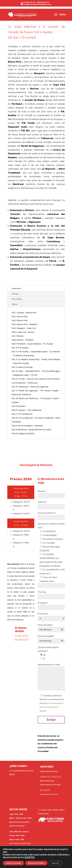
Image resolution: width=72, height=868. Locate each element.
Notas (15, 304)
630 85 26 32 (43, 2)
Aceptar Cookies (13, 863)
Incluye (15, 294)
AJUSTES (29, 857)
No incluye (17, 299)
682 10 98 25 (45, 790)
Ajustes (55, 863)
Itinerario (16, 288)
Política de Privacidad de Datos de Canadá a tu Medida (52, 707)
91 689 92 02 (29, 2)
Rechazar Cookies (36, 863)
